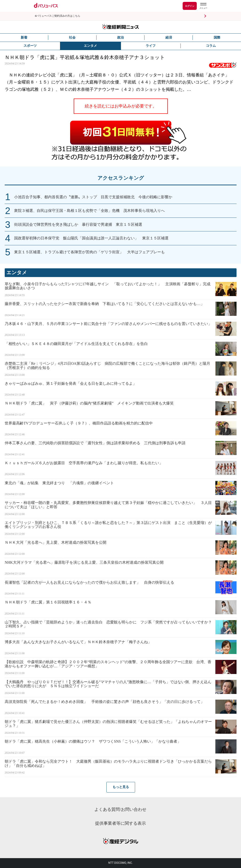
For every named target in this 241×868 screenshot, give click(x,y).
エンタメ (90, 46)
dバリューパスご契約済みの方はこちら (58, 16)
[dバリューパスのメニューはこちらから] (203, 6)
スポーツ (30, 46)
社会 (72, 38)
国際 (217, 38)
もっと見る (121, 787)
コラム (211, 46)
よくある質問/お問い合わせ (120, 809)
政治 (120, 38)
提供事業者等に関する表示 (120, 823)
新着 (24, 38)
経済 (169, 38)
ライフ (151, 46)
